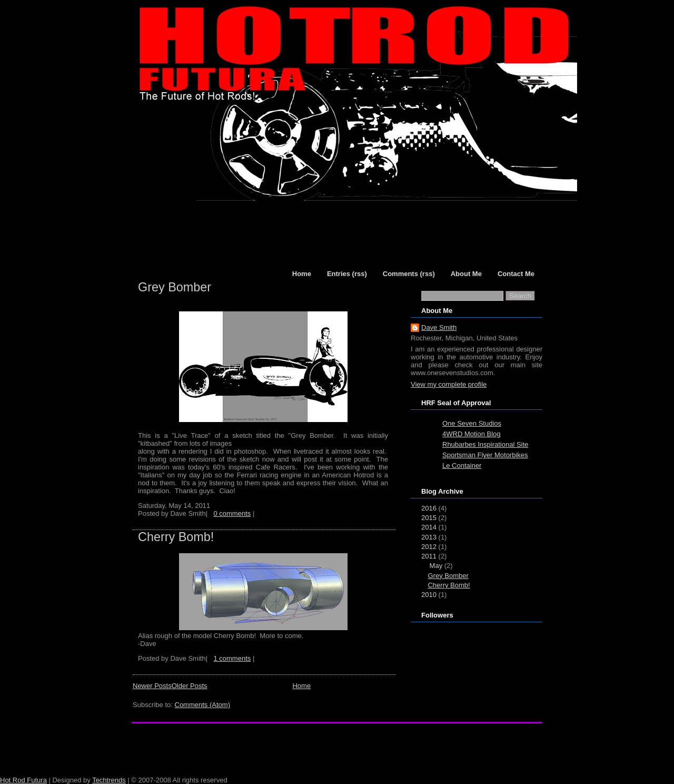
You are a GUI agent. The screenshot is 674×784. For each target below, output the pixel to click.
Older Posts (190, 686)
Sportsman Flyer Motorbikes (485, 455)
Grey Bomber (175, 287)
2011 (429, 556)
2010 (429, 595)
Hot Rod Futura (23, 780)
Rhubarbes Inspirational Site (485, 444)
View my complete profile (449, 384)
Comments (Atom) (202, 705)
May (436, 566)
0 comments (232, 513)
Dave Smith (439, 327)
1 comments (232, 658)
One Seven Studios (472, 423)
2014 (429, 527)
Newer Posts (152, 686)
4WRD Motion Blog (472, 434)
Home (301, 686)
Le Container (462, 465)
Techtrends (109, 780)
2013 (429, 537)
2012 (429, 547)
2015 (429, 518)
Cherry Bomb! (176, 537)
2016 (429, 508)
